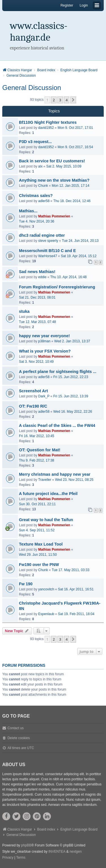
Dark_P (44, 396)
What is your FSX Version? (45, 351)
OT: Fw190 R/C (33, 406)
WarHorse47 (48, 256)
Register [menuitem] (67, 5)
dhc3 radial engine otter (42, 235)
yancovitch (46, 589)
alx (40, 166)
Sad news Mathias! (37, 272)
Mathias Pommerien (54, 216)
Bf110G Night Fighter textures (48, 122)
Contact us (15, 728)
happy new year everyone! (44, 336)
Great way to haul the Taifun (46, 520)
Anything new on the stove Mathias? (54, 180)
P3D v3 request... (35, 142)
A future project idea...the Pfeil (48, 494)
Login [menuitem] (84, 5)
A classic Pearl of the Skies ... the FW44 (57, 425)
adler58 (44, 201)
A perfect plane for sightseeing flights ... (58, 372)
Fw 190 (26, 584)
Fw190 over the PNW (39, 565)
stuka (24, 311)
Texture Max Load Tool (41, 544)
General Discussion (32, 88)
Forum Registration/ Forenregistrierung (57, 287)
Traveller (45, 480)
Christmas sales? (36, 196)
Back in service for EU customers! (52, 161)
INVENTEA (57, 852)
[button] (73, 100)
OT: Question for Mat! (40, 450)
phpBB (26, 845)
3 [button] (60, 100)
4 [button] (67, 100)
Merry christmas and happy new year (55, 474)
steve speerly (48, 241)
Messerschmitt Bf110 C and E (47, 251)
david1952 (46, 128)
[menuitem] (8, 858)
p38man (44, 341)
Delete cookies (19, 738)
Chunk (43, 186)
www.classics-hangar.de (39, 32)
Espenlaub (46, 614)
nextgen (76, 852)
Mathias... (28, 211)
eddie (42, 277)
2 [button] (54, 100)
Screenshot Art (33, 391)
